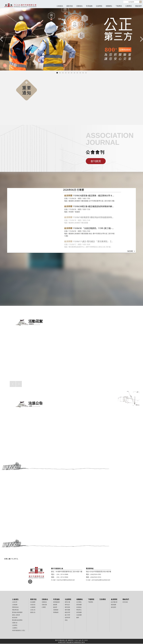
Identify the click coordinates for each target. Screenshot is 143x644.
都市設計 (67, 605)
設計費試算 (114, 602)
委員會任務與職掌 (17, 613)
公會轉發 (33, 607)
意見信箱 (125, 602)
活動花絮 (44, 605)
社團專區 (129, 6)
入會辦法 (15, 628)
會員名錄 (15, 618)
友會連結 (79, 607)
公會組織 (15, 605)
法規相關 (79, 615)
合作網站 (79, 602)
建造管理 (67, 613)
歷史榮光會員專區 (17, 620)
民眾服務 (89, 6)
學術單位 (79, 610)
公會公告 (33, 610)
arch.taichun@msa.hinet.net (101, 580)
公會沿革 (15, 602)
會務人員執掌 (16, 615)
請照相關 (79, 613)
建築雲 (55, 607)
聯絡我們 (138, 6)
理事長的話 (15, 607)
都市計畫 (67, 602)
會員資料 (114, 607)
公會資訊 (60, 6)
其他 (66, 620)
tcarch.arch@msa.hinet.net (66, 580)
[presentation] (1, 39)
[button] (57, 73)
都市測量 (67, 610)
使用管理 (67, 618)
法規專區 (99, 6)
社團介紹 (15, 623)
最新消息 (70, 6)
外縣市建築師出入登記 (19, 631)
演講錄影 (56, 610)
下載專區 (119, 6)
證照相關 (79, 605)
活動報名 (79, 6)
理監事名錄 (15, 610)
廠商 (78, 618)
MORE (131, 251)
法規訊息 (33, 605)
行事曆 (44, 607)
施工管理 (67, 615)
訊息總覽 (33, 602)
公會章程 (15, 626)
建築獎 (55, 605)
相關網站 (109, 6)
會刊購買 (96, 161)
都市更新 (67, 607)
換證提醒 (114, 605)
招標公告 (33, 613)
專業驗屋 (56, 613)
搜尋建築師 (56, 602)
